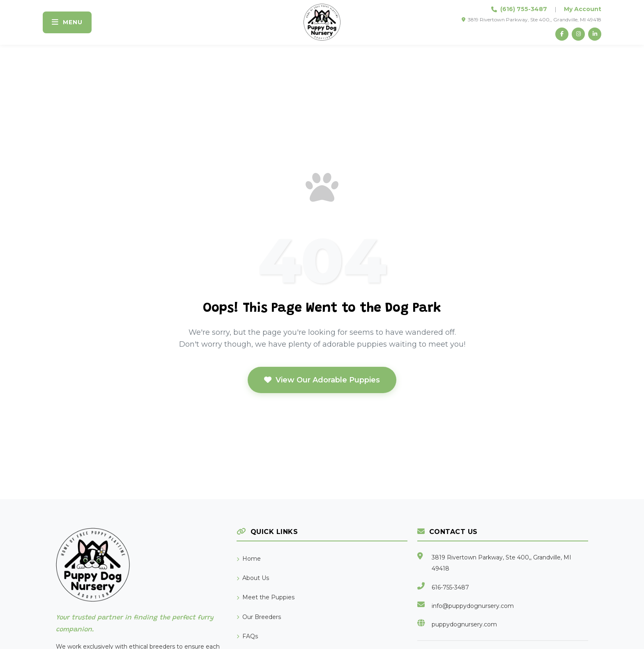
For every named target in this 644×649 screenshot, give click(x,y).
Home (249, 559)
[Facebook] (562, 34)
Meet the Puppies (266, 597)
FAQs (247, 636)
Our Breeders (259, 617)
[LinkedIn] (595, 34)
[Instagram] (578, 34)
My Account (583, 9)
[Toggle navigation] (67, 22)
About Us (253, 578)
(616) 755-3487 (524, 9)
